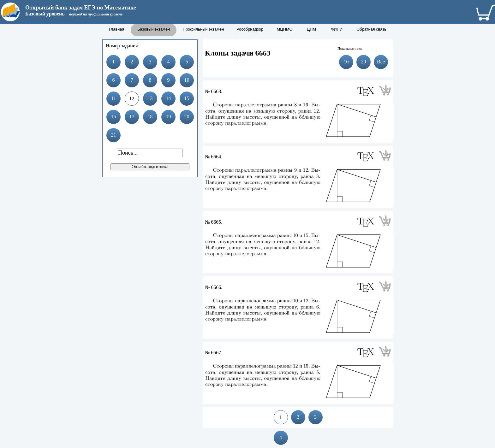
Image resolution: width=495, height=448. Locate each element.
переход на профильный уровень (96, 14)
